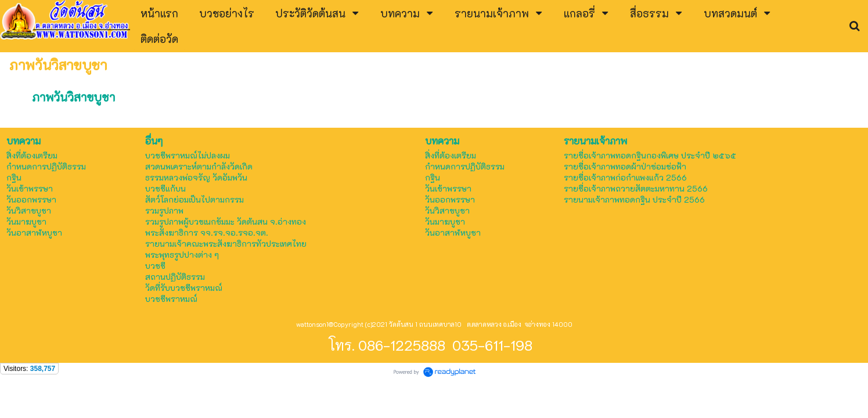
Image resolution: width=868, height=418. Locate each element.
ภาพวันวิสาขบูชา (73, 97)
